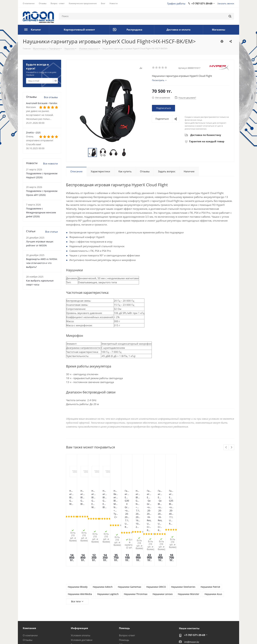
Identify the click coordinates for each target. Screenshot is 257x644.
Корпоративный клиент (37, 613)
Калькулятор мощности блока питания (137, 615)
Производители (80, 609)
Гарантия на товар (82, 600)
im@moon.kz (192, 597)
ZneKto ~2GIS (33, 133)
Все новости (50, 163)
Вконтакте (199, 636)
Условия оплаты (81, 590)
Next (232, 447)
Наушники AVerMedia (80, 549)
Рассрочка (125, 609)
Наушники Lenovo (163, 549)
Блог (25, 604)
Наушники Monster (189, 549)
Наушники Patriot (210, 542)
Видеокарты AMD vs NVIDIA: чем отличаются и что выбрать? (42, 263)
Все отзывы (51, 97)
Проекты (76, 613)
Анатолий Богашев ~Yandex (42, 103)
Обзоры (124, 600)
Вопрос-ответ (127, 590)
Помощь (124, 595)
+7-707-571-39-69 (195, 590)
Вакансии (29, 609)
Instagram (215, 636)
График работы (176, 3)
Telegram (224, 636)
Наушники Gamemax (129, 542)
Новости (28, 600)
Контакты (77, 604)
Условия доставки (82, 595)
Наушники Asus (213, 549)
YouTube (232, 636)
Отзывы (28, 595)
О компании (30, 590)
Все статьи (52, 232)
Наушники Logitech (108, 549)
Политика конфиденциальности (87, 636)
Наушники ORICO (156, 542)
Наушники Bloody (78, 542)
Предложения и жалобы (134, 604)
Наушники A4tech (103, 542)
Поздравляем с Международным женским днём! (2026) (41, 212)
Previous (226, 447)
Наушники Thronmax (136, 549)
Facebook (207, 636)
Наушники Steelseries (183, 542)
